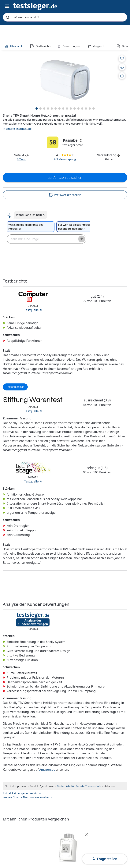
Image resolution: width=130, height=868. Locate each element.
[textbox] (41, 239)
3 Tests (21, 159)
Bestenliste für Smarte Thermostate (79, 786)
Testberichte (41, 46)
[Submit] (7, 17)
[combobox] (65, 17)
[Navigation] (35, 6)
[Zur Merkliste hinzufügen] (122, 59)
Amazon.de (47, 770)
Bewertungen (68, 46)
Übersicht (13, 46)
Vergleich (96, 46)
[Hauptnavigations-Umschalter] (7, 6)
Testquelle (33, 310)
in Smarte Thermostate (17, 129)
